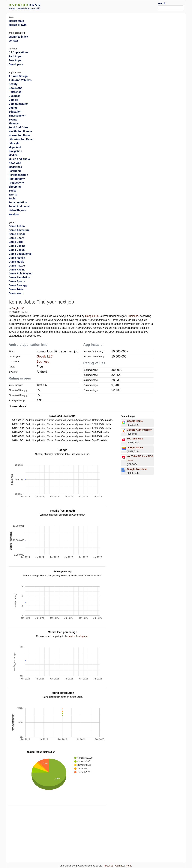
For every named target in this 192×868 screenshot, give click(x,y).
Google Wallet (135, 447)
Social (12, 191)
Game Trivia (16, 289)
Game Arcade (17, 234)
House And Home (19, 135)
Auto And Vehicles (20, 80)
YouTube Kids (135, 439)
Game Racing (17, 270)
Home (129, 866)
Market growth (18, 25)
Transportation (18, 202)
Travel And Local (19, 206)
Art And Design (18, 76)
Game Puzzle (17, 266)
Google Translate (137, 469)
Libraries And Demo (21, 139)
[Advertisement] (103, 6)
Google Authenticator (139, 430)
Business (133, 316)
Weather (14, 214)
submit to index (18, 37)
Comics (13, 100)
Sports (13, 195)
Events (13, 120)
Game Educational (20, 254)
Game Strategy (18, 285)
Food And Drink (18, 127)
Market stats (16, 21)
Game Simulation (19, 277)
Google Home (135, 421)
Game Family (17, 258)
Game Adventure (19, 230)
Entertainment (17, 116)
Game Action (17, 226)
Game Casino (17, 246)
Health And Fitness (20, 131)
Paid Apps (15, 56)
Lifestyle (14, 143)
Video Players (17, 210)
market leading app (78, 636)
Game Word (16, 293)
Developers (16, 64)
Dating (13, 108)
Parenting (15, 171)
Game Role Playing (21, 273)
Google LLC (18, 308)
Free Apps (15, 60)
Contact (120, 866)
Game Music (16, 262)
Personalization (18, 175)
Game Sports (17, 281)
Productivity (16, 183)
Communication (19, 104)
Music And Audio (19, 159)
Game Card (16, 242)
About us (108, 866)
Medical (13, 155)
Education (15, 112)
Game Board (16, 238)
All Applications (18, 52)
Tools (12, 198)
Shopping (15, 187)
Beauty (13, 84)
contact (13, 41)
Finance (14, 123)
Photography (17, 179)
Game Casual (17, 250)
